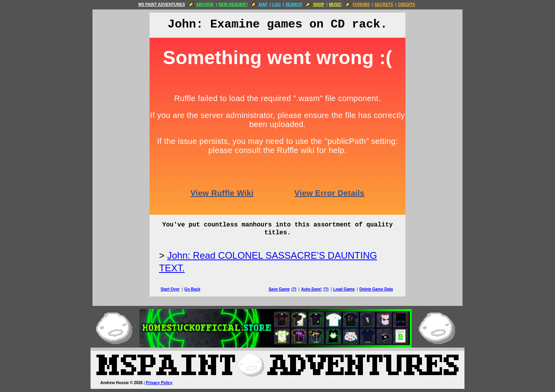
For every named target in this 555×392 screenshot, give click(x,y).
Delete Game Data (376, 289)
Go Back (192, 289)
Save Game (279, 289)
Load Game (344, 289)
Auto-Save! (312, 289)
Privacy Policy (159, 383)
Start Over (170, 289)
